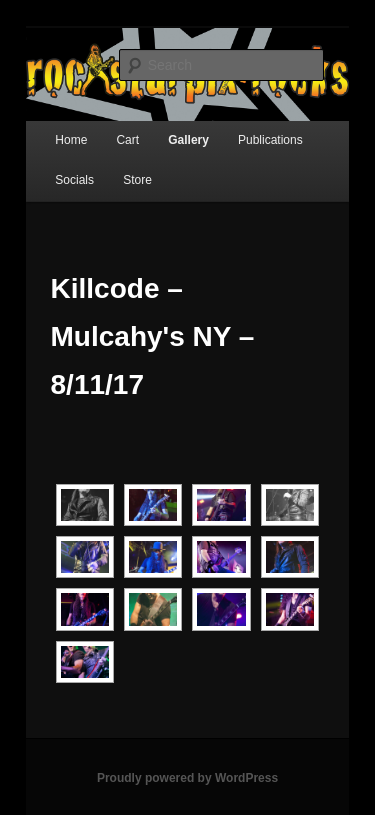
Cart (127, 140)
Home (71, 140)
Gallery (188, 140)
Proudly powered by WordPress (187, 778)
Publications (270, 140)
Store (137, 180)
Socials (74, 180)
